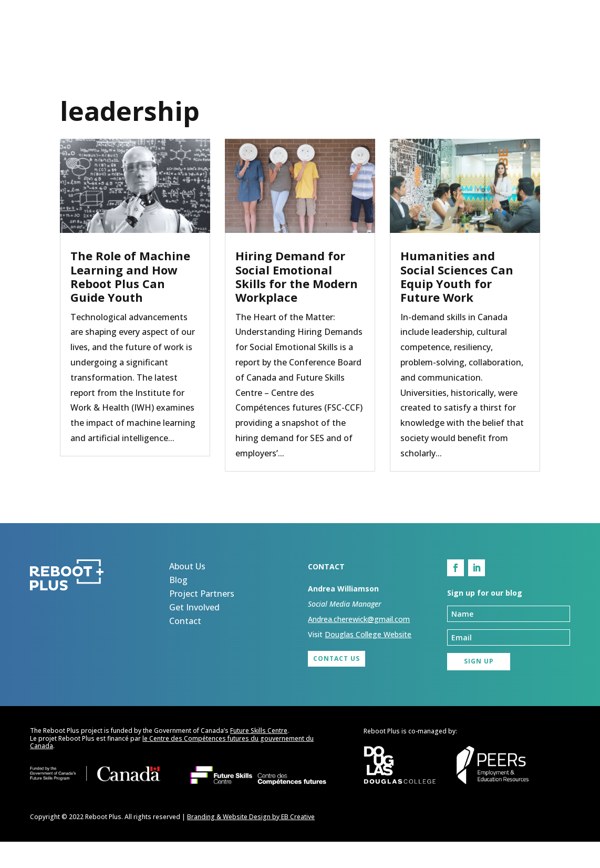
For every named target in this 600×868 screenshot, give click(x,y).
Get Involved (448, 40)
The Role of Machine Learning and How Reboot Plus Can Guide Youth (130, 303)
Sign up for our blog (85, 63)
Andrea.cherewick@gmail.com (359, 645)
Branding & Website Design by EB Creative (251, 843)
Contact (519, 40)
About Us (234, 40)
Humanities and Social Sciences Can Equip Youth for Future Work (457, 303)
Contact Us (337, 685)
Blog (287, 40)
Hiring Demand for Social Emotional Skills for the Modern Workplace (297, 303)
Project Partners (358, 40)
